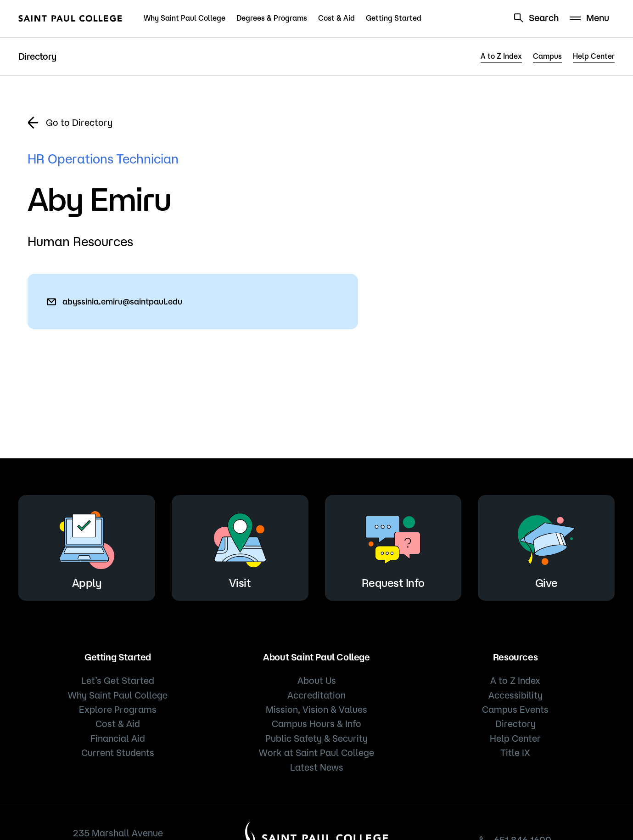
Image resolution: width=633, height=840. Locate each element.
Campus (547, 56)
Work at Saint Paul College (316, 753)
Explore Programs (118, 709)
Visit (240, 546)
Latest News (317, 767)
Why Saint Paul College (185, 18)
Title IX (515, 753)
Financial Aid (118, 738)
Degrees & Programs (272, 18)
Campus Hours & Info (316, 724)
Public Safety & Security (316, 738)
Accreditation (316, 695)
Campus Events (515, 709)
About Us (317, 680)
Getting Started (394, 18)
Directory (515, 724)
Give (546, 546)
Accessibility (515, 695)
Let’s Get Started (118, 680)
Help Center (594, 56)
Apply (87, 546)
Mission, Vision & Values (316, 709)
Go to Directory (79, 122)
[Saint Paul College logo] (70, 18)
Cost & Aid (336, 18)
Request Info (393, 546)
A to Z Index (501, 56)
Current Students (118, 753)
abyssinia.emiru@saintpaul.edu (122, 301)
